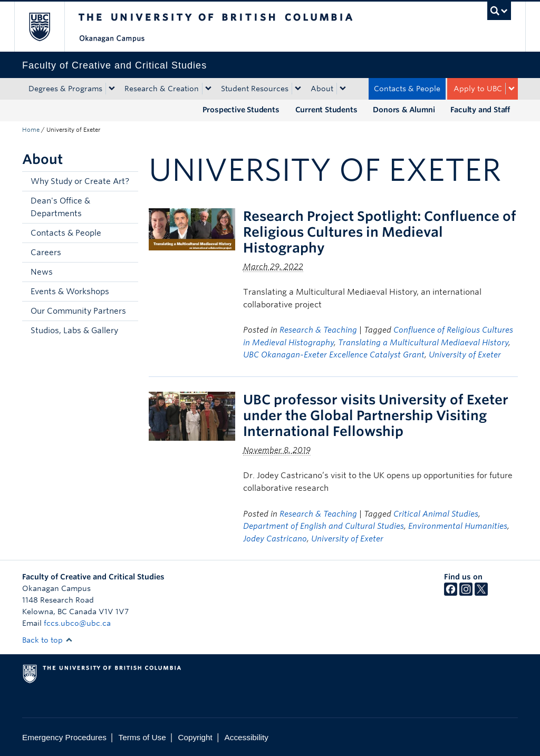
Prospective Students (241, 110)
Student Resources (255, 89)
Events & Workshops (70, 292)
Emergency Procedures (64, 737)
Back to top (47, 640)
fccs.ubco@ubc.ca (77, 623)
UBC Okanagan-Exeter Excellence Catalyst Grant (334, 355)
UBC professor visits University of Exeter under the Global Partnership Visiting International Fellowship (376, 415)
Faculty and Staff (480, 110)
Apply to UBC (478, 89)
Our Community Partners (78, 311)
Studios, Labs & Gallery (74, 331)
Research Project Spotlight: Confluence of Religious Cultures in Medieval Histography (380, 232)
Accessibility (247, 737)
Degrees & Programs (65, 89)
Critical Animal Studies (436, 514)
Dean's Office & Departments (60, 207)
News (42, 272)
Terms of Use (142, 737)
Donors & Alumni (404, 110)
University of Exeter (465, 355)
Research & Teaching (318, 330)
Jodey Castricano (275, 539)
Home (31, 130)
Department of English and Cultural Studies (324, 526)
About (322, 89)
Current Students (326, 110)
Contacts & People (407, 89)
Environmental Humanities (458, 526)
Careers (46, 253)
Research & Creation (162, 89)
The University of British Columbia (47, 27)
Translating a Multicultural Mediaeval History (423, 343)
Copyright (195, 737)
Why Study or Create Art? (80, 181)
